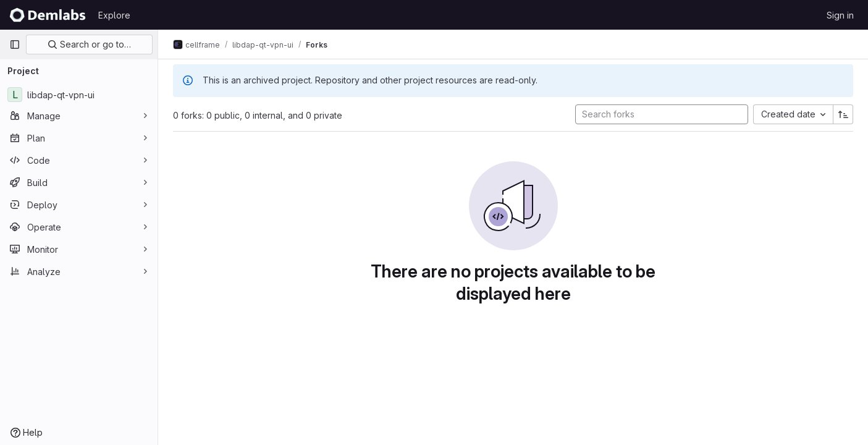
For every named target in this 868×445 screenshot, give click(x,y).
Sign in (840, 15)
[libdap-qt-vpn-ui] (79, 95)
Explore (114, 15)
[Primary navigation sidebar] (15, 44)
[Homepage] (48, 15)
